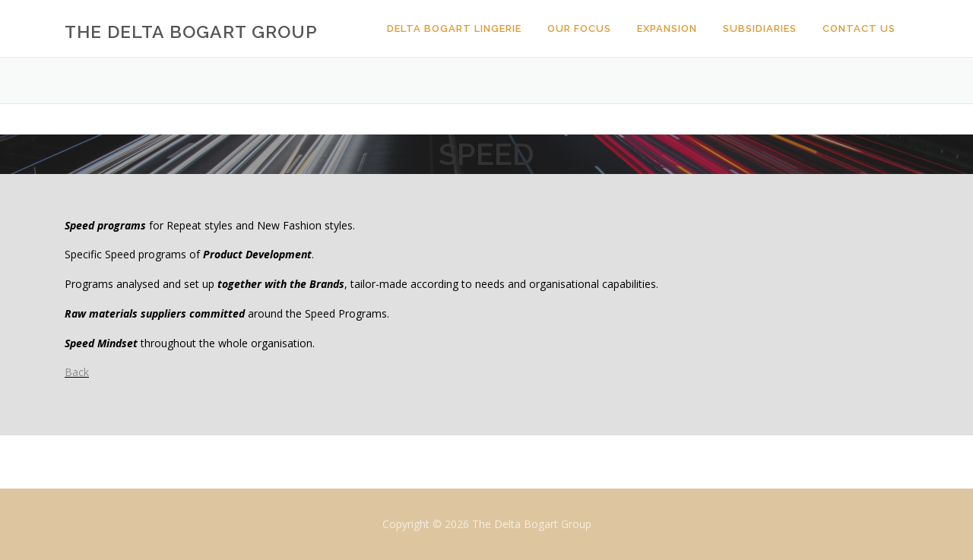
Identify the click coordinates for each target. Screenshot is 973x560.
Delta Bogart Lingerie (454, 28)
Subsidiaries (760, 28)
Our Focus (579, 28)
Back (77, 372)
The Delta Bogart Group (191, 31)
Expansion (667, 28)
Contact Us (859, 28)
